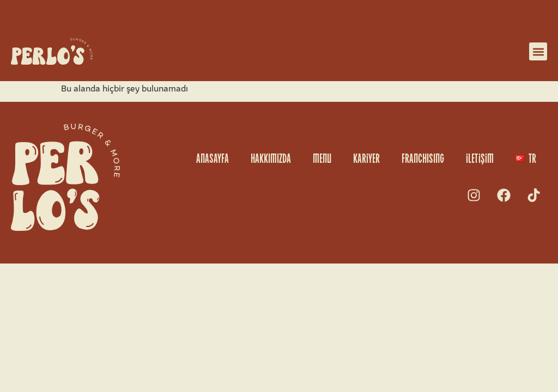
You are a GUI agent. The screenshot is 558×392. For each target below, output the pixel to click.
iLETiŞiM (480, 158)
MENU (322, 158)
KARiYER (366, 158)
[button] (538, 51)
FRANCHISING (423, 158)
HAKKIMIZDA (271, 158)
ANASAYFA (213, 158)
